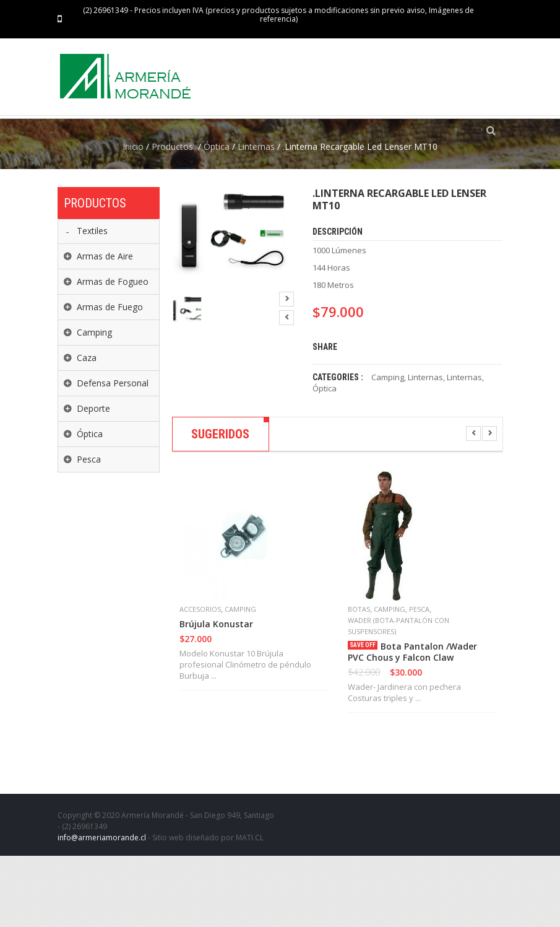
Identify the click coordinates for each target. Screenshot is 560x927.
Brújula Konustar (216, 695)
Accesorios (200, 680)
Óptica (217, 218)
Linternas (256, 218)
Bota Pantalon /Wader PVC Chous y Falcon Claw (412, 723)
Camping (388, 448)
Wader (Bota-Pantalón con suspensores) (398, 697)
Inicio (133, 218)
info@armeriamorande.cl (102, 909)
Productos (172, 218)
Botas (359, 680)
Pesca (419, 680)
